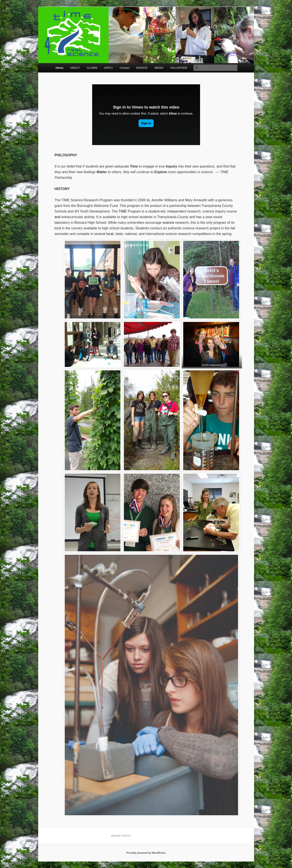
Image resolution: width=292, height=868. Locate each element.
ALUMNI (92, 68)
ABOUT (75, 68)
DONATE (142, 68)
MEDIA (159, 68)
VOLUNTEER (179, 68)
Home (60, 68)
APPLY (108, 68)
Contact (125, 68)
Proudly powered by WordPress (146, 853)
